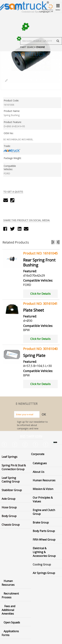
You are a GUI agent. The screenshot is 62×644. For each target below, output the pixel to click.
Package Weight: (12, 158)
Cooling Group (42, 564)
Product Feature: (13, 122)
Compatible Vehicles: (10, 168)
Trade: (7, 146)
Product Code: (11, 101)
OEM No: (9, 133)
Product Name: (12, 111)
